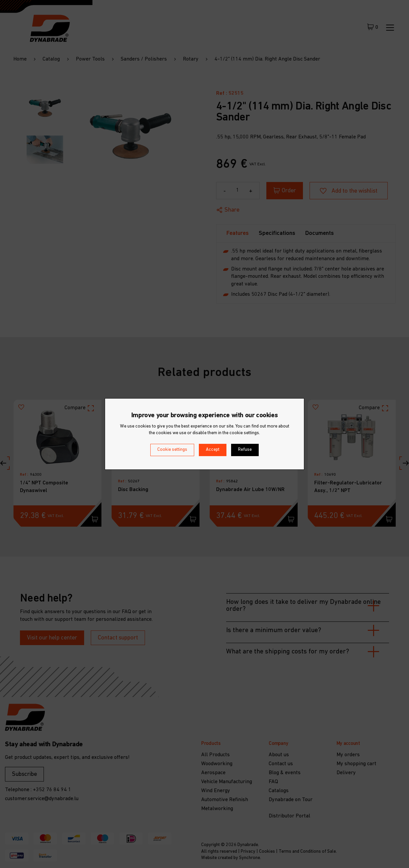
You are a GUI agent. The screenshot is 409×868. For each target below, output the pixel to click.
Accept (213, 450)
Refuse (245, 450)
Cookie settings (172, 450)
